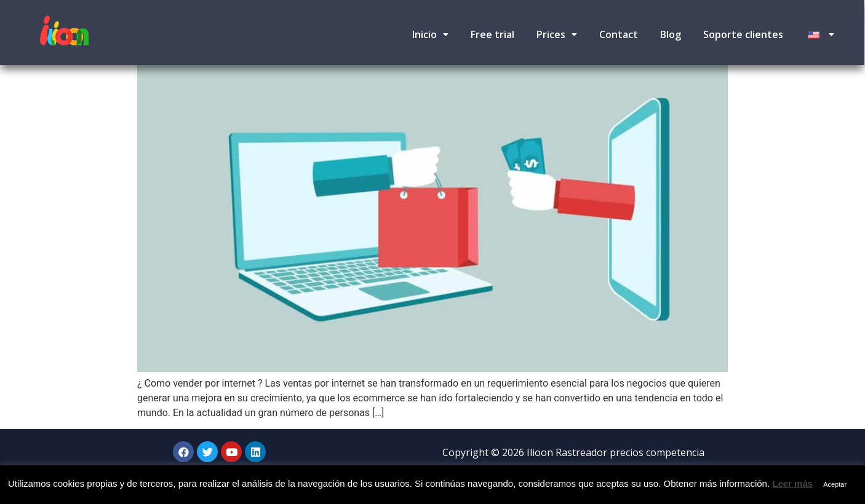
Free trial (492, 34)
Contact (619, 34)
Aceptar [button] (835, 484)
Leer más (792, 483)
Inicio (430, 34)
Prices (557, 34)
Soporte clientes (743, 34)
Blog (671, 34)
